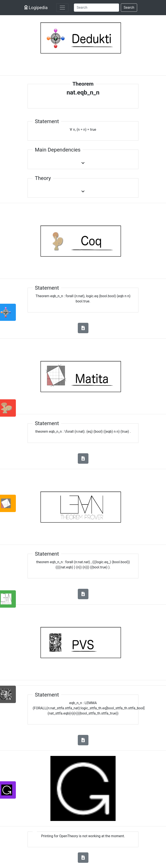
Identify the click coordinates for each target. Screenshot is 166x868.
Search (129, 7)
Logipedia (36, 8)
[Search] (96, 8)
